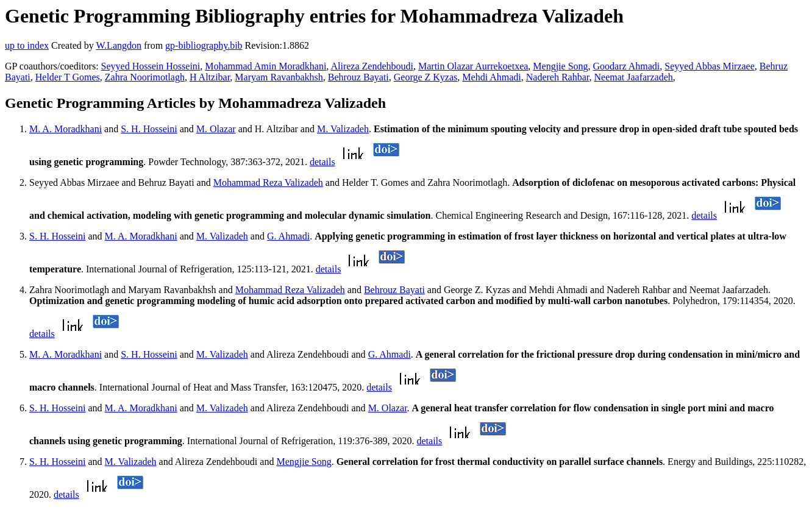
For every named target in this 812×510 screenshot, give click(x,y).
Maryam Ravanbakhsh (279, 77)
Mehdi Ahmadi (491, 77)
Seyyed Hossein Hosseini (151, 66)
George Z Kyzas (426, 77)
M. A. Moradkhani (66, 129)
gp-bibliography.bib (204, 45)
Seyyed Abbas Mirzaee (710, 66)
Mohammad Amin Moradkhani (265, 66)
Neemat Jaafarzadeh (633, 77)
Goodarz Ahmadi (627, 66)
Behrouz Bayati (358, 77)
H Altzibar (210, 77)
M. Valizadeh (343, 129)
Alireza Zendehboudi (372, 66)
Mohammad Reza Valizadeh (268, 182)
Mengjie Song (560, 66)
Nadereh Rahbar (558, 77)
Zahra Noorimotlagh (145, 77)
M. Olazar (216, 129)
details (322, 162)
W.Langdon (119, 45)
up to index (27, 45)
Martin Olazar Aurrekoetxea (473, 66)
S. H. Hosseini (149, 129)
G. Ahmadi (288, 236)
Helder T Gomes (68, 77)
